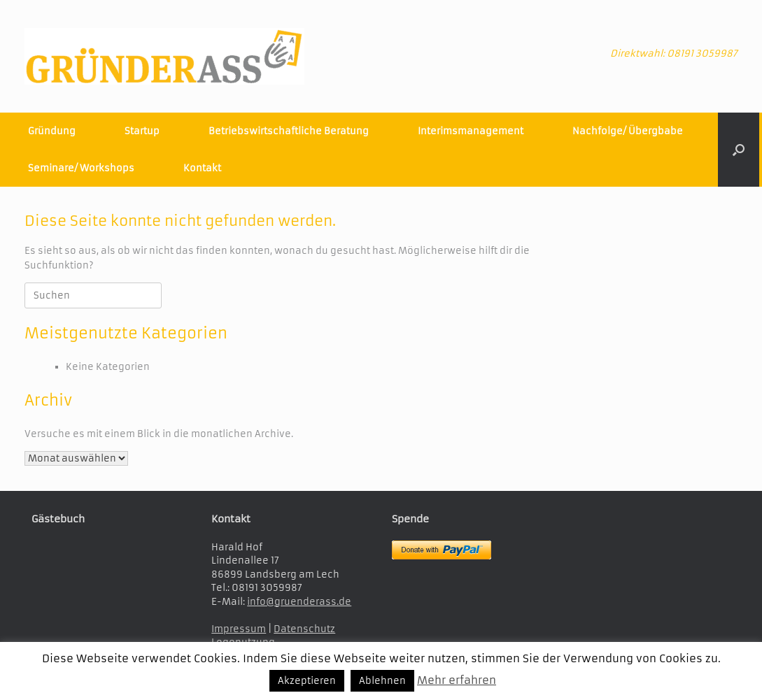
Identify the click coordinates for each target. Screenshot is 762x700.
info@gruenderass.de (299, 602)
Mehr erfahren (457, 680)
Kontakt (202, 168)
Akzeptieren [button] (307, 681)
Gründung (52, 131)
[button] (739, 150)
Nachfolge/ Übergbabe (628, 131)
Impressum (239, 629)
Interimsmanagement (471, 131)
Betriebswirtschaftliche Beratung (289, 131)
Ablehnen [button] (382, 681)
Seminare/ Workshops (81, 168)
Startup (142, 131)
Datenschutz (304, 629)
